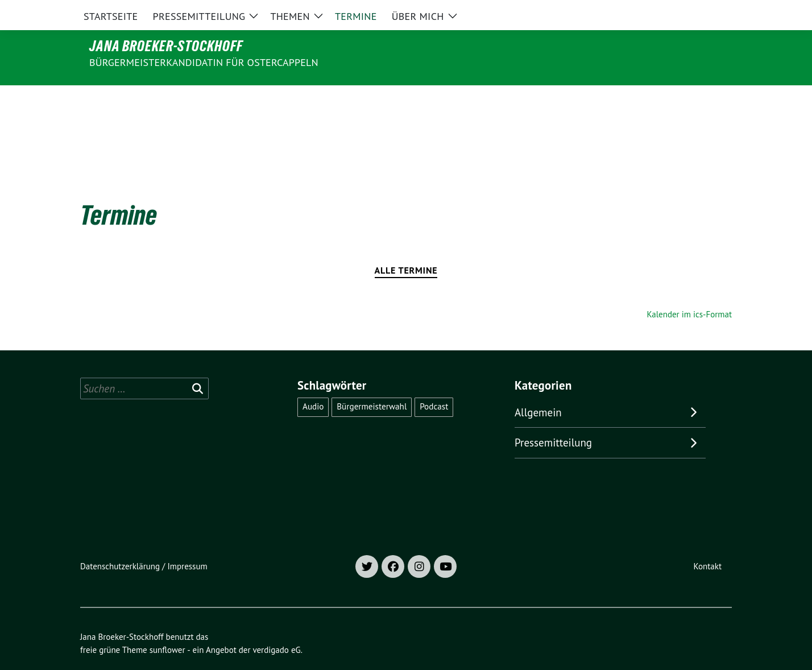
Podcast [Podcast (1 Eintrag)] (434, 382)
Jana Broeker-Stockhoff (166, 46)
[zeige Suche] (712, 11)
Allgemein (538, 388)
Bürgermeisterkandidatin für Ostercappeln (204, 62)
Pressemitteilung (553, 419)
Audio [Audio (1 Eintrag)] (313, 382)
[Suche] (695, 11)
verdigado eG (276, 626)
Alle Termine (406, 246)
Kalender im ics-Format (689, 290)
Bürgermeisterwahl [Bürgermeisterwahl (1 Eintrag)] (372, 382)
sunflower (167, 626)
